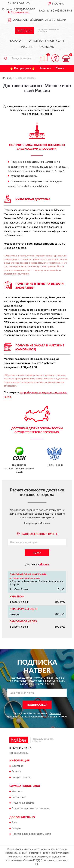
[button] (18, 12)
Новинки (27, 47)
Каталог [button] (16, 41)
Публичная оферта (23, 803)
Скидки (16, 828)
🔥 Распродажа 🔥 (22, 68)
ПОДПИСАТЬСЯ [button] (37, 705)
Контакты (47, 47)
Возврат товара (21, 777)
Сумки (60, 68)
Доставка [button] (17, 766)
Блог (15, 823)
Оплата (16, 772)
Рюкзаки (45, 68)
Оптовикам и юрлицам (46, 41)
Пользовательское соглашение (30, 809)
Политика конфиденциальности (31, 834)
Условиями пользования (45, 717)
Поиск (37, 553)
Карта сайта (19, 797)
